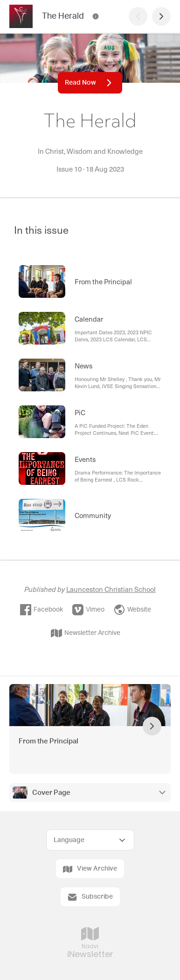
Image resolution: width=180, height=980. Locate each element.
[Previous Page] (138, 16)
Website (132, 610)
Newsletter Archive (86, 633)
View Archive (90, 869)
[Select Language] (90, 840)
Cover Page (51, 793)
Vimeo (88, 610)
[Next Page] (161, 16)
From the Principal (48, 741)
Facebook (42, 610)
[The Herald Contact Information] (96, 16)
